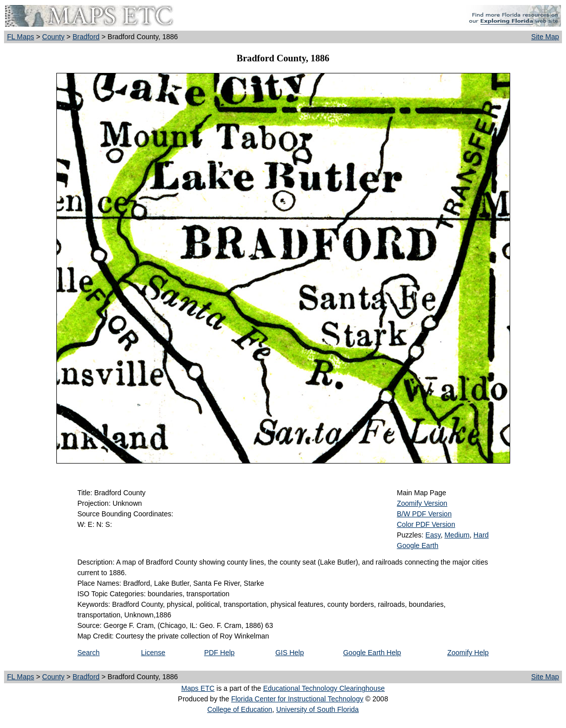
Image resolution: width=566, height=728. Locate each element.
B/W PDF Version (424, 514)
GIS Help (290, 653)
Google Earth (418, 545)
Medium (457, 535)
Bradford (86, 37)
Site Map (545, 37)
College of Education (240, 709)
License (153, 653)
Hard (481, 535)
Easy (433, 535)
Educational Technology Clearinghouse (324, 688)
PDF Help (220, 653)
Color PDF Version (426, 524)
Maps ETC (198, 688)
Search (89, 653)
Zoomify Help (468, 653)
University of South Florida (317, 709)
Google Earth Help (372, 653)
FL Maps (21, 37)
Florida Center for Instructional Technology (297, 699)
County (53, 37)
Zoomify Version (422, 503)
